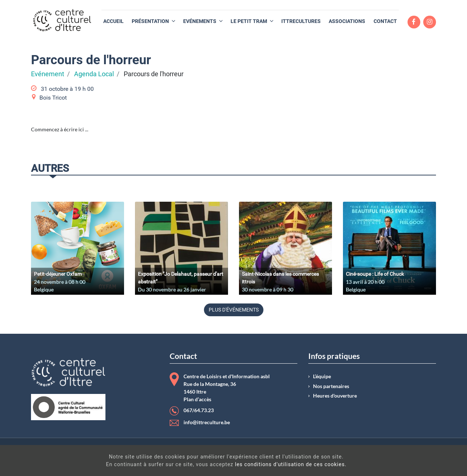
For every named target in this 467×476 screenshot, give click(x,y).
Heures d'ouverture (335, 396)
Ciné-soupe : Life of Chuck (375, 274)
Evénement (48, 74)
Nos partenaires (331, 386)
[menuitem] (113, 21)
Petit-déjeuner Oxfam (58, 274)
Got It (408, 461)
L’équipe (322, 376)
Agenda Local (94, 74)
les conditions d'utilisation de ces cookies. (244, 464)
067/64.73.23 (199, 410)
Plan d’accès (197, 399)
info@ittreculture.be (207, 422)
